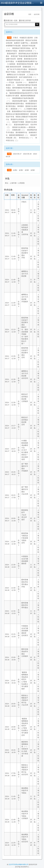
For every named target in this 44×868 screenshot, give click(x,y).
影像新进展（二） (19, 130)
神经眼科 (21, 106)
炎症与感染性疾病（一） (28, 77)
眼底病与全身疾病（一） (28, 51)
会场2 (21, 170)
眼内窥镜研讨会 (21, 132)
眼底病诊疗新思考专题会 (21, 48)
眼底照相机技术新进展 (25, 64)
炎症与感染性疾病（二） (26, 72)
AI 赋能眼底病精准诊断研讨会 (27, 61)
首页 (30, 14)
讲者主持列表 (25, 20)
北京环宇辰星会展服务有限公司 (18, 864)
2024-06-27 (17, 154)
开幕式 (16, 38)
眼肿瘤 (20, 59)
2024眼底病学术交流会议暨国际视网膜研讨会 (18, 3)
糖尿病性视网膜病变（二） (19, 135)
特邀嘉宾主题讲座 (26, 38)
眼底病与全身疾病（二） (20, 119)
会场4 (33, 170)
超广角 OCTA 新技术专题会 (17, 69)
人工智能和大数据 (30, 109)
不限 (9, 38)
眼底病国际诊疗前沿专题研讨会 (23, 111)
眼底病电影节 (12, 54)
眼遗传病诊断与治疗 (21, 125)
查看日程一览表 (11, 20)
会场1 (15, 170)
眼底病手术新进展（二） (16, 80)
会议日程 (37, 14)
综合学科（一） (21, 82)
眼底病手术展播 (18, 122)
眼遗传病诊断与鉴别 (20, 101)
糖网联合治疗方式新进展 (16, 75)
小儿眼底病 (11, 64)
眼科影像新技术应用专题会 (22, 88)
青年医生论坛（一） (26, 138)
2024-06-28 (27, 154)
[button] (5, 9)
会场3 (27, 170)
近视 (9, 111)
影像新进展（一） (29, 67)
